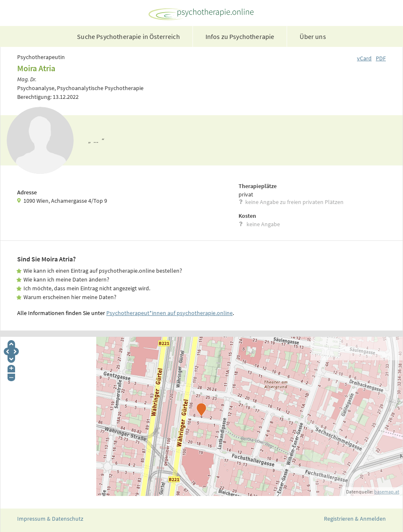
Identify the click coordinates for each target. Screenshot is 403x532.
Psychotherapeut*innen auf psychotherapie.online (169, 313)
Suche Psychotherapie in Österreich (128, 36)
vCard (364, 58)
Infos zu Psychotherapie (240, 36)
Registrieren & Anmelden (355, 519)
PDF (381, 58)
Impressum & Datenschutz (50, 519)
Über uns (313, 36)
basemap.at (387, 492)
